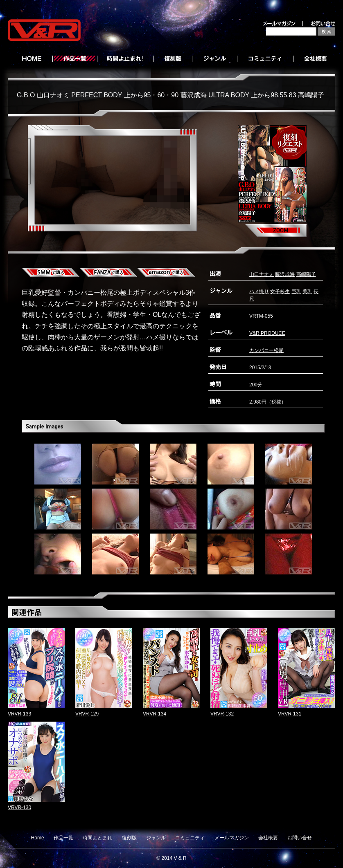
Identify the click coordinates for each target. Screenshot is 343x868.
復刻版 (129, 838)
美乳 (307, 292)
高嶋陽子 (306, 274)
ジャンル (156, 838)
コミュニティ (190, 838)
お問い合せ (300, 838)
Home (38, 838)
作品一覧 (63, 838)
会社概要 (268, 838)
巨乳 (296, 292)
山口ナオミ (262, 274)
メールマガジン (232, 838)
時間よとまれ (97, 838)
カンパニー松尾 (266, 350)
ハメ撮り (259, 292)
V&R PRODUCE (267, 333)
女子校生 (280, 292)
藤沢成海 (285, 274)
